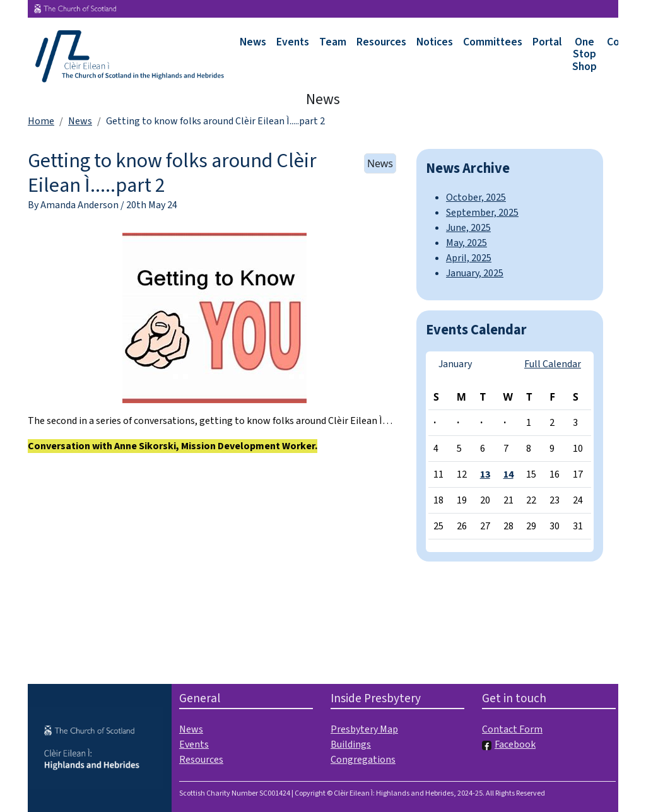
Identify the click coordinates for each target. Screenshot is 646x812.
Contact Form (512, 729)
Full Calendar (553, 364)
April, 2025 (469, 258)
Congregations (363, 760)
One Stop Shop (584, 54)
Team (333, 42)
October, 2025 (476, 197)
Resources (381, 42)
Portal (547, 42)
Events (293, 42)
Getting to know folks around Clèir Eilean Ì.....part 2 (172, 173)
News (253, 42)
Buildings (351, 744)
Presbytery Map (364, 729)
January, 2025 (475, 273)
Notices (435, 42)
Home (41, 121)
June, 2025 (468, 228)
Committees (493, 42)
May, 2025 (467, 243)
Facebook (509, 744)
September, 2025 (482, 213)
